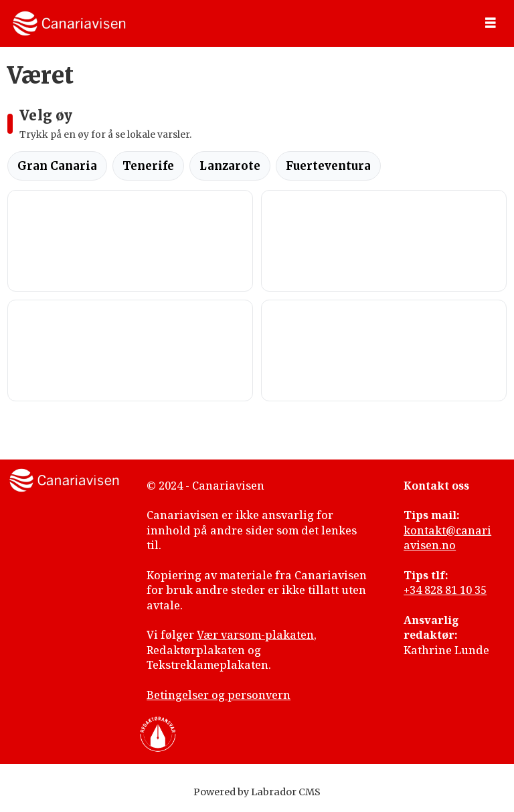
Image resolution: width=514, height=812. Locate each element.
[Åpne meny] (491, 23)
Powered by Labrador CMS (257, 792)
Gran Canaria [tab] (57, 166)
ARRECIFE (384, 350)
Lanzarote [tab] (230, 166)
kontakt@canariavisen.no (447, 538)
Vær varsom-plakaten (255, 635)
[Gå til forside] (69, 23)
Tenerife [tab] (148, 166)
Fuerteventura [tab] (328, 166)
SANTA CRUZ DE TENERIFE (384, 241)
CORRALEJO (130, 350)
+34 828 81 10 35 (445, 590)
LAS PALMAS (130, 241)
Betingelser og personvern (219, 695)
